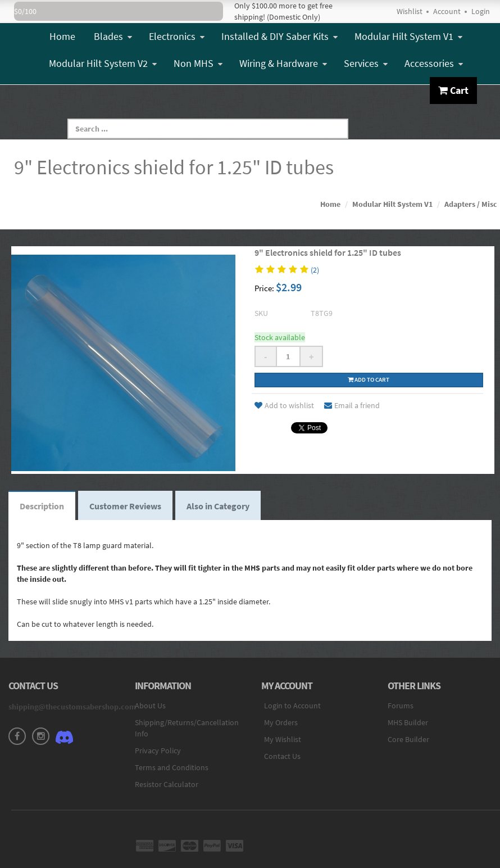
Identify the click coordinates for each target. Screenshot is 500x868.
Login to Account (292, 706)
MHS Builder (408, 722)
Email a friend (352, 405)
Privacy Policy (158, 751)
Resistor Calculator (167, 784)
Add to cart (369, 379)
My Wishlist (283, 739)
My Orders (281, 722)
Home (62, 36)
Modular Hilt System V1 (408, 36)
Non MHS (198, 63)
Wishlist (410, 11)
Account (447, 11)
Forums (401, 706)
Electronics (177, 36)
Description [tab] (42, 506)
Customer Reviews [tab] (125, 506)
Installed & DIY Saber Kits (279, 36)
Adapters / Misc (471, 204)
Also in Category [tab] (218, 506)
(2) (315, 270)
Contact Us (282, 756)
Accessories (434, 63)
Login (481, 11)
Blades (113, 36)
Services (366, 63)
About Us (150, 706)
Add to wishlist (284, 405)
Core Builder (408, 739)
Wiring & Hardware (283, 63)
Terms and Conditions (172, 767)
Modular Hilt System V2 (103, 63)
